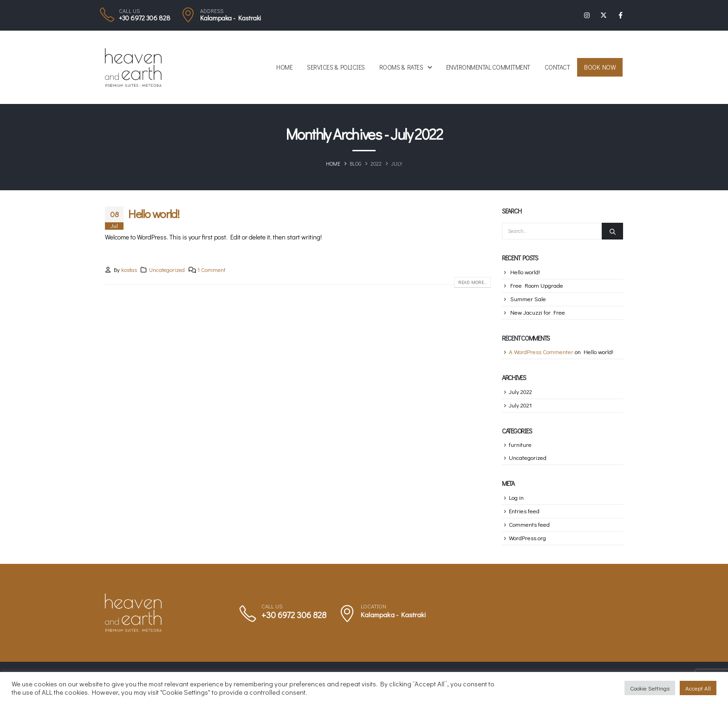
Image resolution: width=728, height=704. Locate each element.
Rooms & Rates (401, 67)
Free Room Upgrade (537, 285)
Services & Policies (336, 67)
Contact (557, 67)
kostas (129, 270)
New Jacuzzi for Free (538, 312)
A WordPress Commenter (541, 352)
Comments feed (529, 524)
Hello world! (154, 214)
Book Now (600, 67)
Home (284, 67)
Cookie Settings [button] (650, 688)
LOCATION (374, 606)
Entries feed (524, 511)
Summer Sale (528, 299)
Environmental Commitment (488, 67)
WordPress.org (527, 538)
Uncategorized (167, 270)
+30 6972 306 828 (145, 18)
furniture (520, 444)
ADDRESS (212, 11)
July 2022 (520, 391)
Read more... (472, 282)
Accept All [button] (698, 688)
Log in (516, 497)
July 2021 (520, 405)
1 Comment (211, 270)
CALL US (129, 11)
